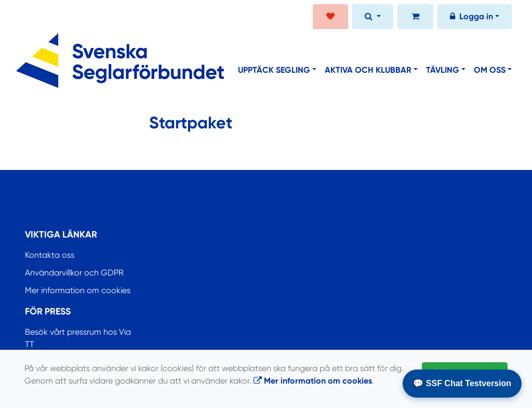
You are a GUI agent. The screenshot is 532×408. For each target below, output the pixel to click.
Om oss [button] (490, 70)
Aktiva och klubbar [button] (368, 70)
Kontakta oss (50, 255)
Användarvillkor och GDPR (74, 273)
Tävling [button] (443, 70)
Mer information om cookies (78, 290)
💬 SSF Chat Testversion (462, 383)
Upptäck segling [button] (274, 70)
